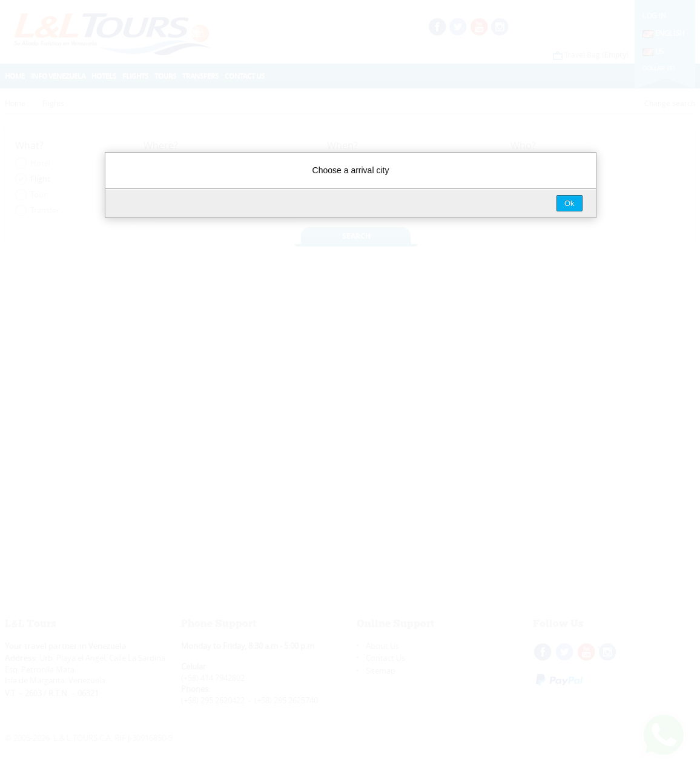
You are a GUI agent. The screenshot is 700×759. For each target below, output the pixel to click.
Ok (570, 203)
